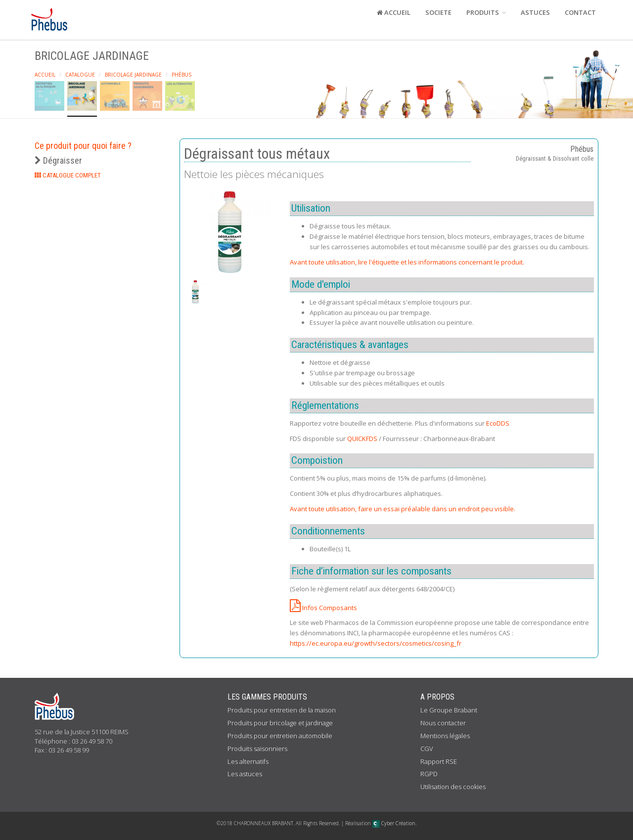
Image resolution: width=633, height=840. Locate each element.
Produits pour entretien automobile (280, 736)
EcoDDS (498, 423)
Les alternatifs (248, 761)
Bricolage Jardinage (133, 75)
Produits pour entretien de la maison (282, 710)
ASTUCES (535, 12)
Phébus (181, 75)
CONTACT (580, 12)
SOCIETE (438, 12)
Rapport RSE (439, 761)
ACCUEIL (394, 12)
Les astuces (245, 774)
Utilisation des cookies (453, 787)
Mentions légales (445, 736)
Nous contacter (443, 723)
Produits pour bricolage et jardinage (280, 723)
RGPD (429, 774)
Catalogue (80, 75)
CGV (427, 749)
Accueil (45, 75)
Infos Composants (323, 608)
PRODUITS (486, 12)
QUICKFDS (362, 439)
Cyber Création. (394, 823)
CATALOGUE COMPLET (68, 175)
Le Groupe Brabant (449, 710)
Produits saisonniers (257, 749)
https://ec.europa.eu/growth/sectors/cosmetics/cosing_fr (376, 643)
